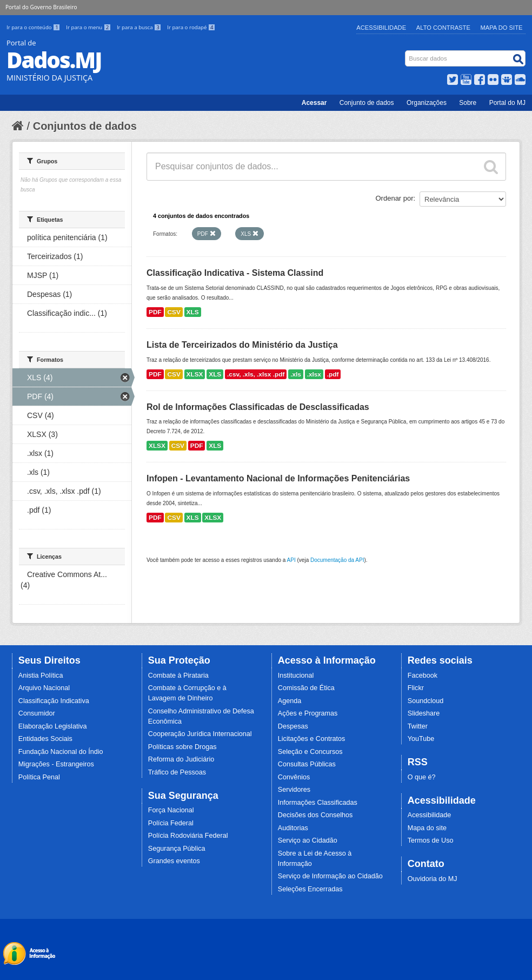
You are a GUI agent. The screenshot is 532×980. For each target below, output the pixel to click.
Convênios (294, 777)
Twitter (418, 726)
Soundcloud (426, 701)
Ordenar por (395, 198)
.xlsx (314, 374)
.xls (296, 374)
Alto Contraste (443, 28)
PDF (155, 312)
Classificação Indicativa (54, 701)
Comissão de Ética (306, 688)
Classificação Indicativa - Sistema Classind (235, 273)
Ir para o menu (89, 27)
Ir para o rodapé (191, 27)
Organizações (427, 103)
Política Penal (39, 777)
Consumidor (37, 713)
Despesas (293, 726)
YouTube (421, 739)
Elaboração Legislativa (53, 726)
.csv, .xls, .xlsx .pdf (256, 374)
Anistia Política (41, 676)
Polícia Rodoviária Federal (188, 836)
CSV (174, 312)
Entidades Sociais (45, 739)
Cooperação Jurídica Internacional (200, 734)
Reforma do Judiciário (181, 759)
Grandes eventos (174, 861)
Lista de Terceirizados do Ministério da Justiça (242, 345)
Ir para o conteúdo (34, 27)
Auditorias (293, 828)
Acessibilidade (381, 28)
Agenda (290, 701)
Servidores (294, 790)
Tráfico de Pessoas (177, 772)
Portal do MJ (507, 103)
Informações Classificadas (318, 803)
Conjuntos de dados (85, 126)
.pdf (333, 374)
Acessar (314, 103)
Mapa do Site (502, 28)
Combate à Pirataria (178, 676)
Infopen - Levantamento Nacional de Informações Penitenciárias (278, 478)
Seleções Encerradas (310, 889)
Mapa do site (427, 828)
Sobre (468, 103)
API (291, 560)
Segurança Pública (177, 849)
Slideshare (424, 713)
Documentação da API (337, 560)
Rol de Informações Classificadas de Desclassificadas (258, 407)
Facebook (423, 676)
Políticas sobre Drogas (182, 747)
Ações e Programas (308, 713)
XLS (193, 312)
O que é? (422, 777)
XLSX (195, 374)
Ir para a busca (140, 27)
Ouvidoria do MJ (433, 879)
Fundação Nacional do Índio (61, 752)
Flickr (416, 688)
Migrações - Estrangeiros (56, 764)
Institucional (296, 676)
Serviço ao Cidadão (308, 840)
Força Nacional (171, 810)
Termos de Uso (431, 840)
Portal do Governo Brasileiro (41, 7)
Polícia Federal (171, 823)
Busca (406, 53)
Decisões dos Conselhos (315, 815)
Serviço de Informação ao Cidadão (330, 876)
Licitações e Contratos (312, 739)
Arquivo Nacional (44, 688)
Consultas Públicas (307, 764)
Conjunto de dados (367, 103)
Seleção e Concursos (310, 752)
